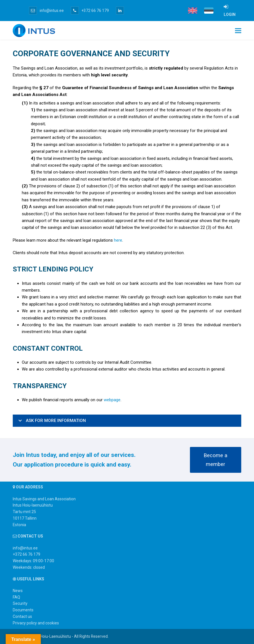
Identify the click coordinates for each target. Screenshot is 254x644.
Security (20, 603)
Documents (23, 610)
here (118, 240)
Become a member (215, 460)
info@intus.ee (46, 11)
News (18, 591)
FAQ (16, 597)
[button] (238, 31)
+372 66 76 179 (90, 11)
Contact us (22, 616)
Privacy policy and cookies (36, 623)
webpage (112, 400)
